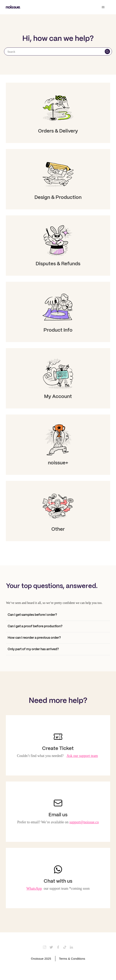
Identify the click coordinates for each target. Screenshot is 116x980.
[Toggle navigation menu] (103, 7)
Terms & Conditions (72, 959)
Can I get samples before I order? (32, 615)
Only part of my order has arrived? (33, 649)
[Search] (58, 51)
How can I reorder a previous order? (34, 638)
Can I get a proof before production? (35, 626)
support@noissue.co (84, 822)
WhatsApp (34, 888)
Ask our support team (82, 756)
